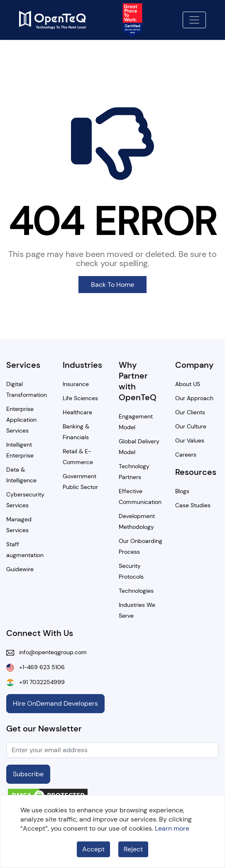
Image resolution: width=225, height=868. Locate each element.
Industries (82, 365)
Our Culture (191, 426)
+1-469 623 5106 (39, 667)
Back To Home (112, 285)
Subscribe (28, 774)
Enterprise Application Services (21, 420)
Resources (196, 472)
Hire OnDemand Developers (55, 703)
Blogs (182, 491)
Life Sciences (80, 398)
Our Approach (194, 398)
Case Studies (193, 505)
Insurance (76, 384)
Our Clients (190, 412)
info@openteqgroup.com (50, 652)
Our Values (190, 440)
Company (194, 365)
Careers (186, 455)
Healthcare (77, 412)
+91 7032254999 (39, 682)
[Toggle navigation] (194, 20)
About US (188, 384)
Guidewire (20, 569)
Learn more (172, 828)
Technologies (136, 591)
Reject (133, 849)
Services (23, 365)
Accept (93, 849)
